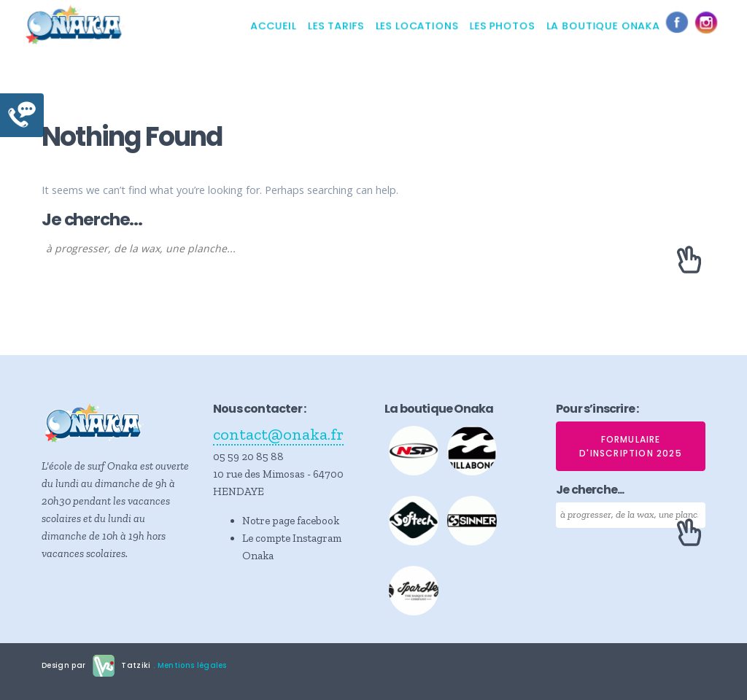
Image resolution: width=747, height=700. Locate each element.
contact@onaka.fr (278, 434)
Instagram (710, 26)
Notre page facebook (291, 521)
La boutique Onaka (603, 26)
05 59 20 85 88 (248, 456)
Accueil (274, 26)
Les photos (502, 26)
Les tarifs (336, 26)
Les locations (417, 26)
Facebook (681, 26)
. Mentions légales (189, 665)
